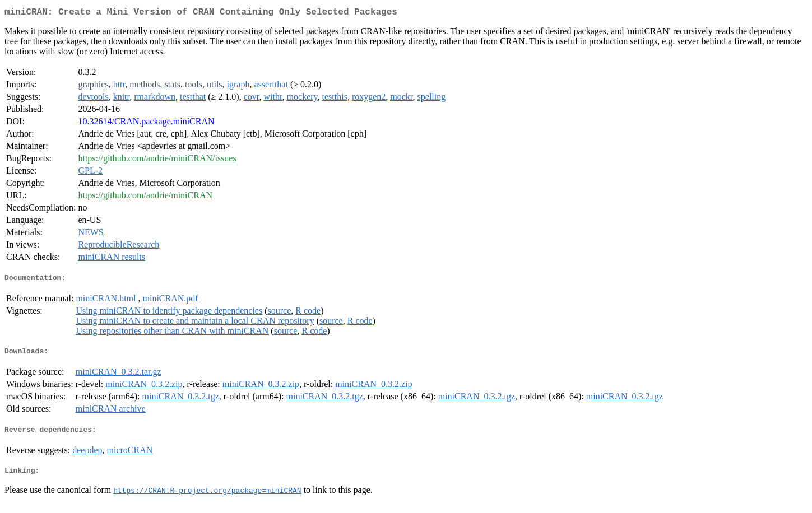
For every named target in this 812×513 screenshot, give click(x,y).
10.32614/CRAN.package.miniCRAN (146, 123)
